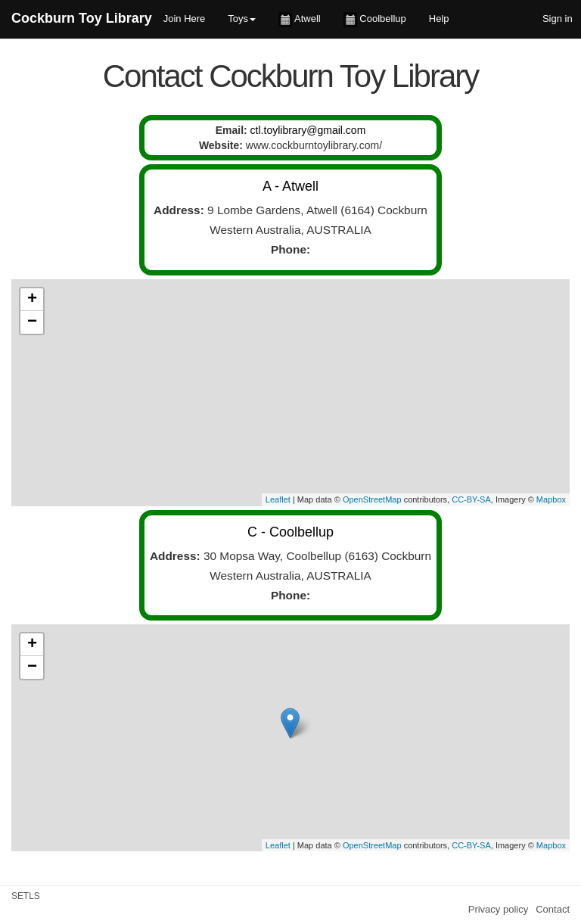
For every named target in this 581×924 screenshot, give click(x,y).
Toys (242, 19)
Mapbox (551, 499)
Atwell (300, 20)
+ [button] (32, 300)
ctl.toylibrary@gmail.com (308, 130)
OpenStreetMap (372, 499)
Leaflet (278, 499)
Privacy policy (498, 909)
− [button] (32, 322)
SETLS (26, 896)
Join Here (185, 19)
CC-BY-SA (471, 499)
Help (439, 19)
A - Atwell (290, 186)
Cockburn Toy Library (82, 18)
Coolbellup (375, 20)
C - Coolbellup (290, 532)
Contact (553, 909)
